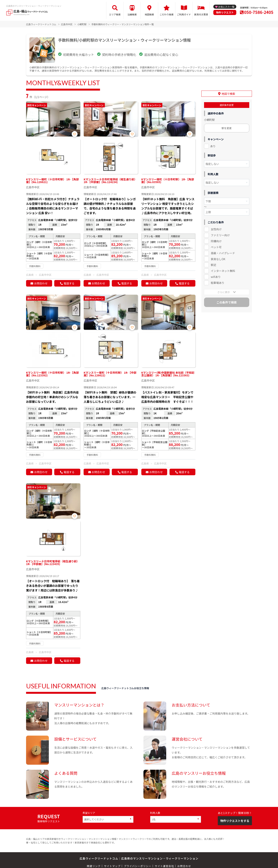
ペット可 (216, 247)
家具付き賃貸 (201, 14)
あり (213, 146)
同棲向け (216, 241)
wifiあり (216, 277)
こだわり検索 (167, 14)
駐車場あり (218, 283)
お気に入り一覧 (226, 7)
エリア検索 (115, 14)
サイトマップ (112, 866)
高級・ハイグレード (223, 253)
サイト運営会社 (164, 866)
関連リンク (94, 866)
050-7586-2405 (259, 12)
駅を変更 (227, 128)
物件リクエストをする (235, 821)
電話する (69, 283)
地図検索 (149, 14)
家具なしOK (218, 259)
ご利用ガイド (184, 14)
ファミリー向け (220, 235)
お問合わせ (41, 283)
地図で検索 (228, 94)
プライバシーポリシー (138, 866)
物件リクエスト (225, 12)
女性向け (216, 229)
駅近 (214, 265)
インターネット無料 (223, 271)
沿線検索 (132, 14)
